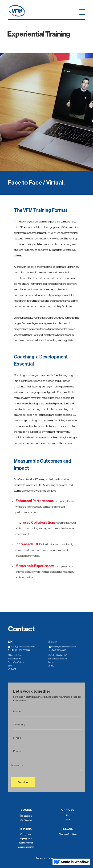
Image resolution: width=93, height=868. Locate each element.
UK (68, 815)
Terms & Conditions (68, 834)
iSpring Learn (26, 834)
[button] (40, 11)
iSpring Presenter (26, 847)
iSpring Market (26, 843)
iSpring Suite (26, 839)
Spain (68, 820)
